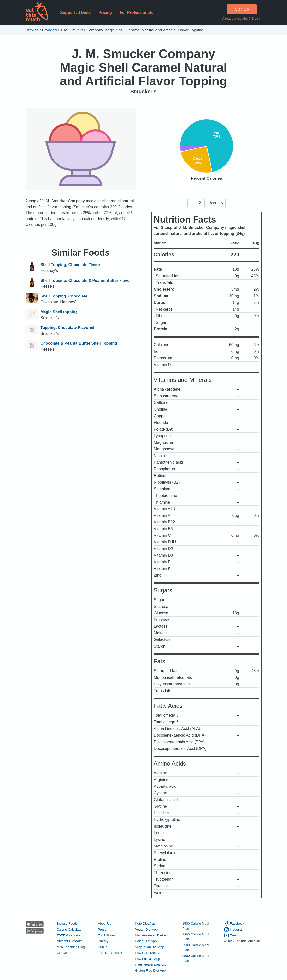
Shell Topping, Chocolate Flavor (70, 265)
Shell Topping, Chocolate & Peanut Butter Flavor (86, 280)
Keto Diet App (145, 924)
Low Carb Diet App (149, 953)
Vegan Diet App (146, 929)
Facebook (234, 924)
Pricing (105, 12)
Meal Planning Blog (71, 947)
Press (102, 929)
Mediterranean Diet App (152, 935)
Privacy (103, 941)
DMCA (103, 947)
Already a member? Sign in (242, 19)
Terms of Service (110, 953)
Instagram (234, 930)
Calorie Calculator (69, 929)
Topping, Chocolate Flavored (67, 328)
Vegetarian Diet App (150, 947)
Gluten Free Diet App (151, 971)
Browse (32, 30)
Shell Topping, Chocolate (64, 296)
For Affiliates (107, 935)
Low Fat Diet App (148, 959)
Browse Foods (67, 924)
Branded (49, 30)
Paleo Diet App (146, 941)
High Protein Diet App (151, 965)
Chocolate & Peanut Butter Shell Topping (79, 343)
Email (231, 935)
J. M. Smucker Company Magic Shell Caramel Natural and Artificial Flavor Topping (143, 67)
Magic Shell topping (59, 312)
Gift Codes (64, 953)
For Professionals (136, 12)
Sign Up (242, 9)
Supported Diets (76, 12)
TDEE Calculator (69, 935)
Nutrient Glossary (69, 941)
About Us (105, 924)
